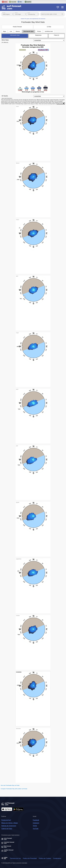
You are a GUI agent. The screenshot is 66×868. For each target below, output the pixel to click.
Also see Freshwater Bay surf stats (10, 785)
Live (11, 31)
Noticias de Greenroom (9, 826)
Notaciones (38, 35)
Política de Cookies (45, 858)
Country (4, 13)
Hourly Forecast (17, 27)
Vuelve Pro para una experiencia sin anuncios (33, 19)
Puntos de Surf (6, 820)
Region (16, 13)
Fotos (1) (57, 35)
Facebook (36, 820)
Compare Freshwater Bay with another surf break (14, 789)
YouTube (36, 829)
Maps (5, 31)
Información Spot (29, 31)
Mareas (18, 31)
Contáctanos (57, 858)
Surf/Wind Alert (49, 31)
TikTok (35, 826)
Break (29, 13)
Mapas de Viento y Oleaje (10, 823)
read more (61, 103)
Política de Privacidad (30, 858)
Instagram (36, 823)
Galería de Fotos (7, 829)
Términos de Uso (15, 858)
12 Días (49, 27)
